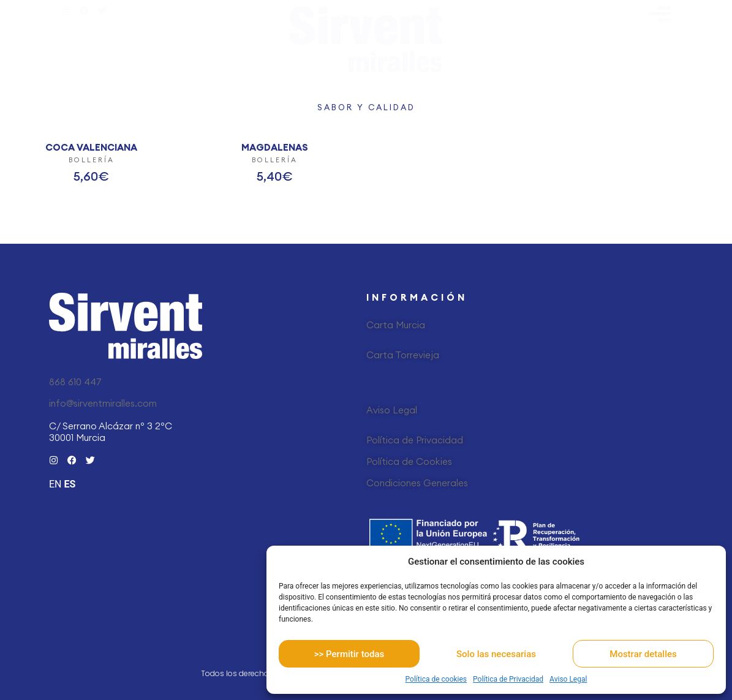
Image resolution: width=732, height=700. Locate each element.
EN (55, 484)
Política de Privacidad (508, 679)
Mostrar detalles (643, 654)
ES (70, 484)
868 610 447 (75, 382)
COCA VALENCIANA (91, 147)
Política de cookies (436, 679)
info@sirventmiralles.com (103, 403)
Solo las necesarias (496, 654)
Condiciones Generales (417, 483)
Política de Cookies (409, 461)
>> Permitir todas (349, 654)
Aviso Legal (568, 679)
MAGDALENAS (275, 147)
